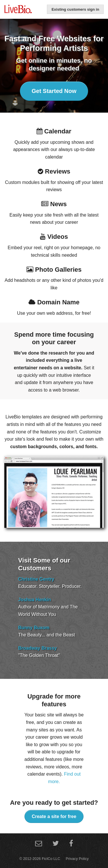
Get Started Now (54, 91)
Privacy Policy (77, 859)
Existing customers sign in (75, 9)
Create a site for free (54, 816)
